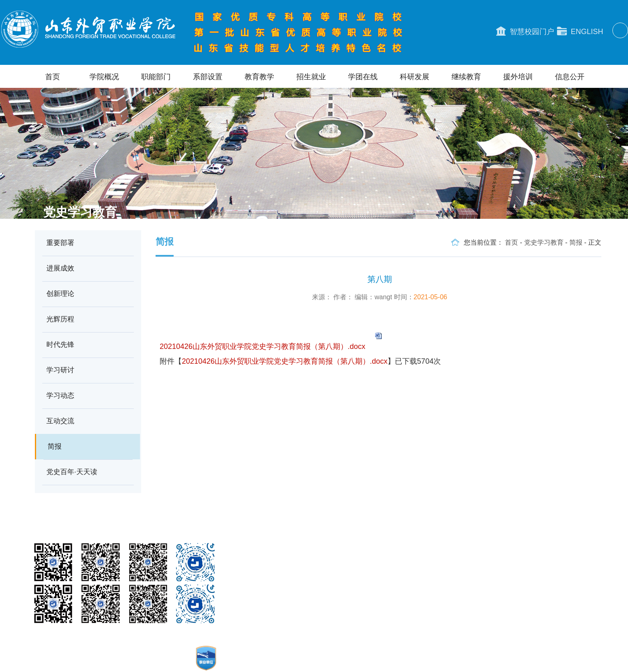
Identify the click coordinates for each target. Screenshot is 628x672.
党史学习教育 (544, 242)
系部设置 (208, 77)
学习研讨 (60, 370)
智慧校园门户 (525, 31)
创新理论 (60, 294)
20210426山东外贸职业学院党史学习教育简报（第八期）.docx (262, 346)
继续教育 (466, 77)
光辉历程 (60, 319)
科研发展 (415, 77)
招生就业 (311, 77)
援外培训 (518, 77)
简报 (55, 446)
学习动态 (60, 396)
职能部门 (156, 77)
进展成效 (60, 268)
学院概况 (104, 77)
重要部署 (60, 243)
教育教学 (259, 77)
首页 (53, 77)
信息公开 (570, 77)
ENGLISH (580, 31)
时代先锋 (60, 345)
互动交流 (60, 421)
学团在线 (363, 77)
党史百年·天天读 (72, 472)
